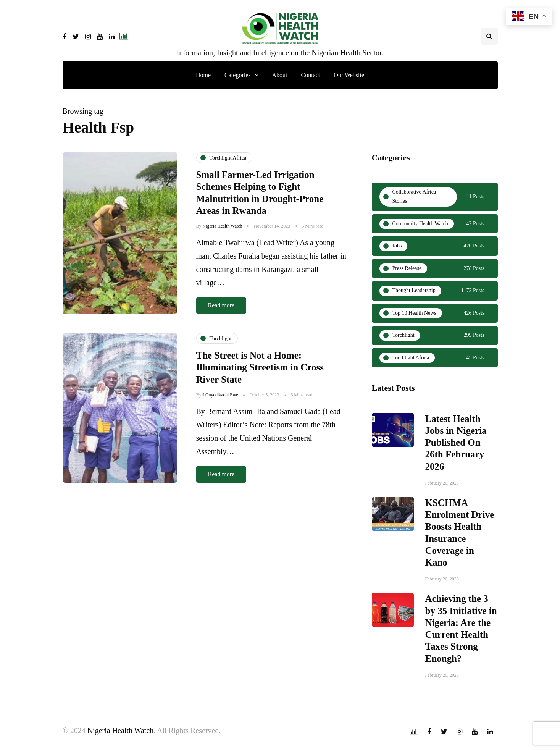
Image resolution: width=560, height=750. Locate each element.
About (280, 75)
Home (203, 75)
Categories (237, 75)
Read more (221, 305)
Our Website (349, 75)
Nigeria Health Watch (223, 226)
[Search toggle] (489, 36)
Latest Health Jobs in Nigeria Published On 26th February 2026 (456, 446)
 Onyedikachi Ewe (220, 402)
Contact (311, 75)
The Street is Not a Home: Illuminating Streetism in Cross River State (260, 375)
